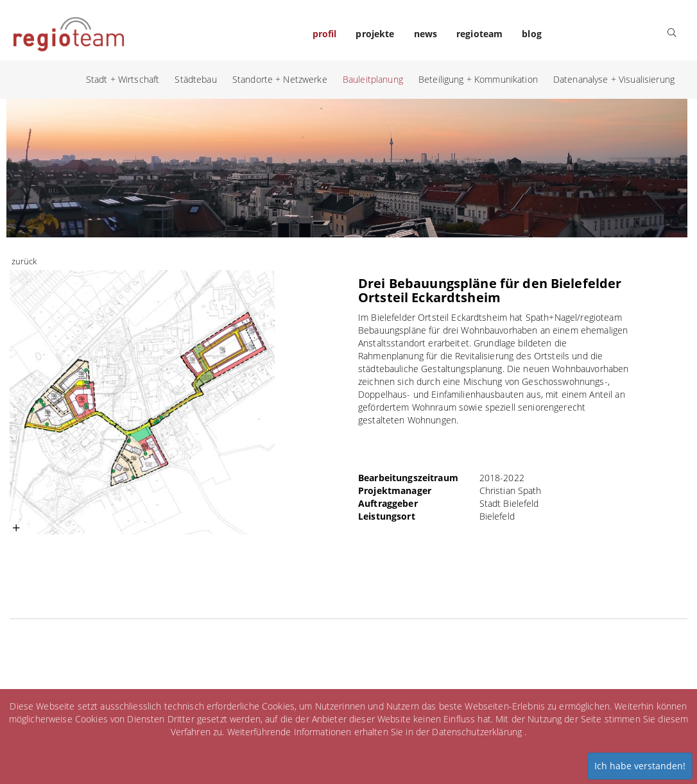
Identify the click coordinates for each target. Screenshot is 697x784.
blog (532, 34)
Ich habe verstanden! (640, 766)
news (426, 34)
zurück (24, 261)
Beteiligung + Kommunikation (478, 79)
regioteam (479, 34)
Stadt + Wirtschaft (123, 79)
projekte (375, 34)
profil (325, 34)
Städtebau (195, 79)
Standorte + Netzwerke (280, 79)
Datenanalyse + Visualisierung (614, 79)
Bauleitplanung (373, 79)
